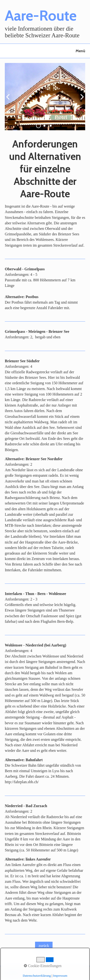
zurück (10, 101)
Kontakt (29, 973)
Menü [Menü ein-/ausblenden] (80, 51)
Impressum (46, 973)
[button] (44, 946)
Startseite (12, 973)
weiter (80, 101)
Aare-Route (41, 15)
